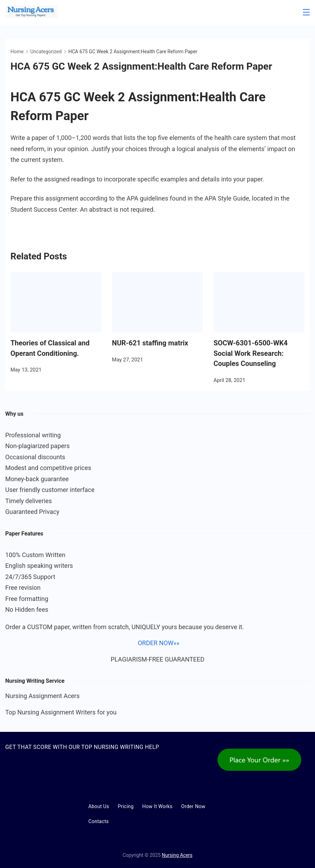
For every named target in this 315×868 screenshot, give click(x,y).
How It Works (157, 806)
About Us (99, 806)
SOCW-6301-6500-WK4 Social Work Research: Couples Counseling (251, 353)
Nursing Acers (177, 855)
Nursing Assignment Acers (43, 696)
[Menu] (306, 12)
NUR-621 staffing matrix (150, 343)
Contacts (99, 821)
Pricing (126, 806)
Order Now (193, 806)
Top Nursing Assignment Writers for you (61, 712)
